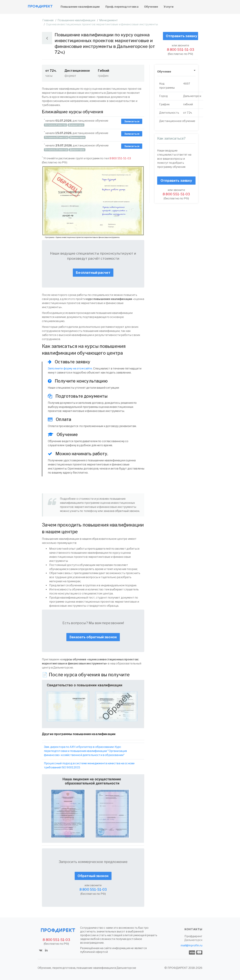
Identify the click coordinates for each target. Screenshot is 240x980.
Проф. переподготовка (122, 7)
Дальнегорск (193, 940)
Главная (48, 20)
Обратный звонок (93, 876)
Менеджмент (109, 20)
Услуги (169, 7)
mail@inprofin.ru (191, 945)
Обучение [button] (164, 72)
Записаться (132, 121)
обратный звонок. (127, 511)
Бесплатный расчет (93, 273)
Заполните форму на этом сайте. (70, 368)
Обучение (151, 7)
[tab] (176, 72)
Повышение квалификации (80, 7)
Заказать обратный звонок (93, 637)
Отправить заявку (182, 36)
